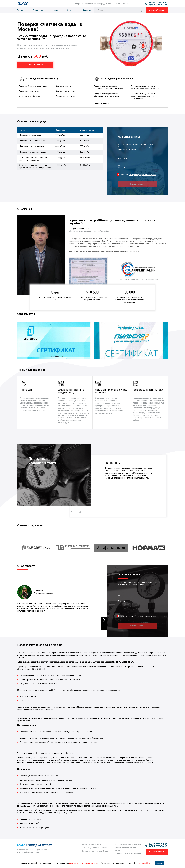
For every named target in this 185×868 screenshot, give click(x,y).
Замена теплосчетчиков (65, 91)
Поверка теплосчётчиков (29, 91)
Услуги (20, 10)
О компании (38, 10)
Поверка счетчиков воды (91, 845)
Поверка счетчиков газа (65, 96)
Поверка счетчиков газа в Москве (128, 854)
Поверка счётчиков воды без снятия (33, 86)
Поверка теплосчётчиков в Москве (95, 851)
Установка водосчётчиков (29, 96)
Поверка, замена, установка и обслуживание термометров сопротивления (143, 96)
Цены (55, 10)
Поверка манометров (103, 104)
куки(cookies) (144, 863)
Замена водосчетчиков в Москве (94, 848)
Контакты (87, 10)
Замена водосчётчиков (65, 86)
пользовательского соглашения (83, 863)
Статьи (70, 10)
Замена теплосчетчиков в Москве (128, 845)
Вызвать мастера (138, 184)
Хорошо (159, 863)
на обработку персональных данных (143, 175)
